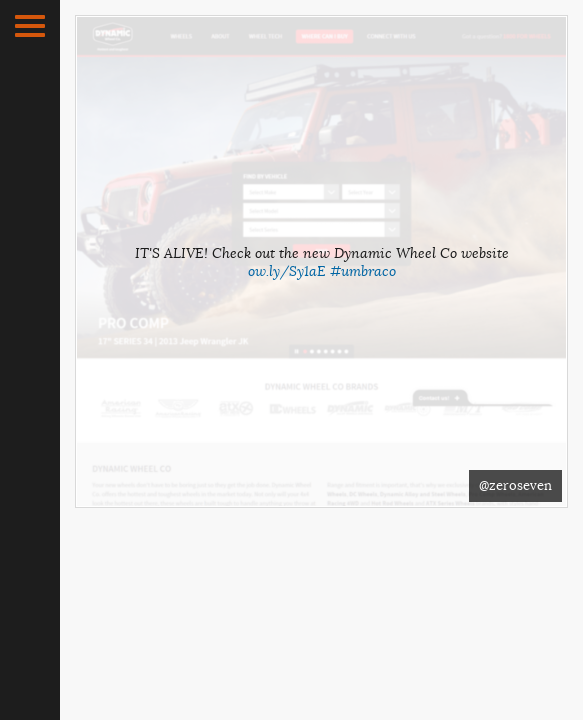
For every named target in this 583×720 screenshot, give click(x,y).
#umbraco (363, 271)
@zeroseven (515, 485)
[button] (30, 26)
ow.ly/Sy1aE (287, 271)
